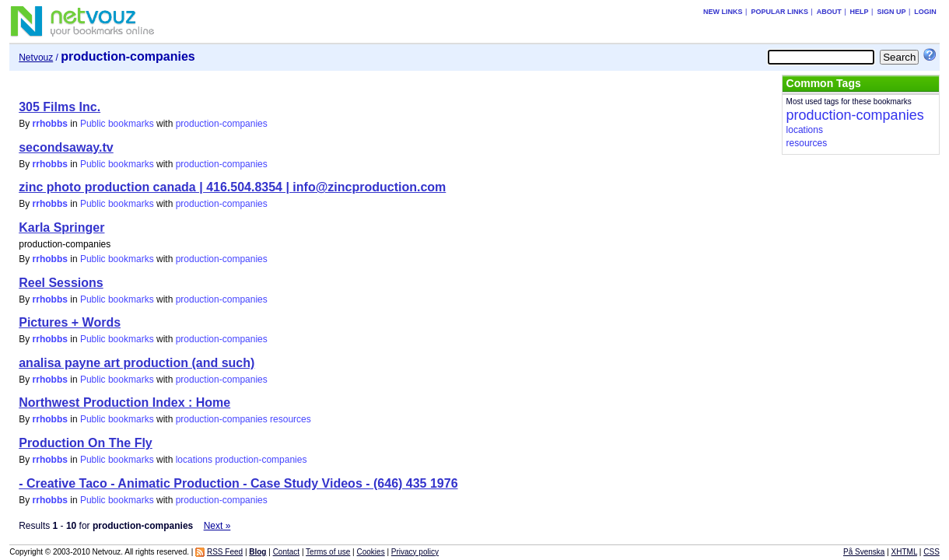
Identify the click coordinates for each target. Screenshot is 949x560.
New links (723, 12)
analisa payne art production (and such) (137, 363)
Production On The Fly (86, 443)
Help (860, 12)
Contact (286, 552)
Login (925, 12)
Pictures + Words (70, 322)
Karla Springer (61, 227)
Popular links (779, 12)
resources (291, 419)
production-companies (222, 124)
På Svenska (864, 552)
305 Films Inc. (60, 107)
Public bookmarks (117, 124)
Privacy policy (415, 552)
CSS (931, 552)
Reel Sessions (61, 283)
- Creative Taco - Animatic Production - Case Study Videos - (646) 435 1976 (238, 483)
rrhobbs (50, 124)
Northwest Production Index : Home (124, 402)
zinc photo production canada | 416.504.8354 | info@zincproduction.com (232, 187)
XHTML (905, 552)
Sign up (891, 12)
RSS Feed (225, 552)
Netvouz (36, 58)
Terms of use (328, 552)
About (829, 12)
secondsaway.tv (66, 147)
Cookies (371, 552)
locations (194, 460)
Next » (217, 526)
